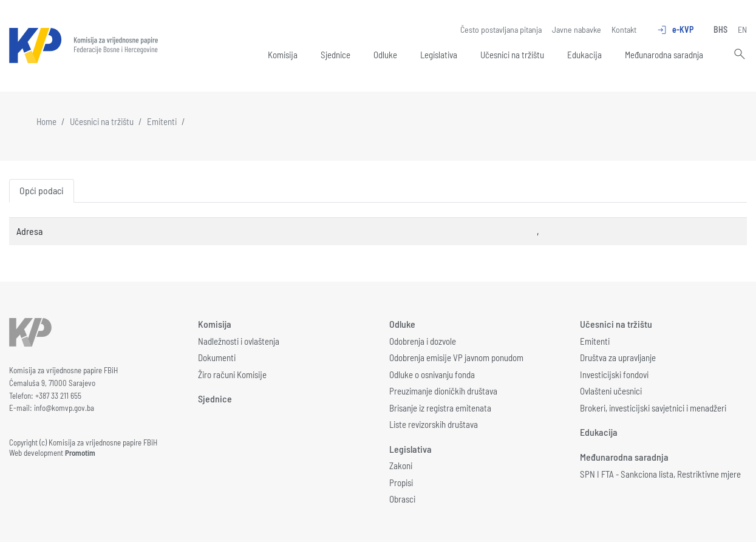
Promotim (80, 453)
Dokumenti (217, 357)
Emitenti (162, 121)
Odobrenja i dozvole (423, 341)
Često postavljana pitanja (501, 29)
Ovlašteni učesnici (611, 391)
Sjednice (335, 55)
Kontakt (624, 29)
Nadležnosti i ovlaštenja (239, 341)
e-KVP (675, 30)
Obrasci (402, 499)
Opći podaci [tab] (42, 190)
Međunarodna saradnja (664, 55)
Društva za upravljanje (618, 357)
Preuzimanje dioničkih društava (443, 391)
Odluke (385, 55)
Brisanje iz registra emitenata (440, 408)
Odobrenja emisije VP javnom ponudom (456, 357)
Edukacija (584, 55)
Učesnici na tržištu (512, 55)
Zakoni (401, 466)
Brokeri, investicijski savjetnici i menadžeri (653, 408)
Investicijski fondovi (614, 374)
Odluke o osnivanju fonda (432, 374)
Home (46, 121)
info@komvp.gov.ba (64, 408)
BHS (720, 29)
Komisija (283, 55)
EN (742, 29)
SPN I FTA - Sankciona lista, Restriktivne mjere (660, 474)
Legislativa (439, 55)
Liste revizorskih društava (434, 424)
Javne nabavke (577, 29)
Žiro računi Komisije (232, 374)
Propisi (401, 483)
